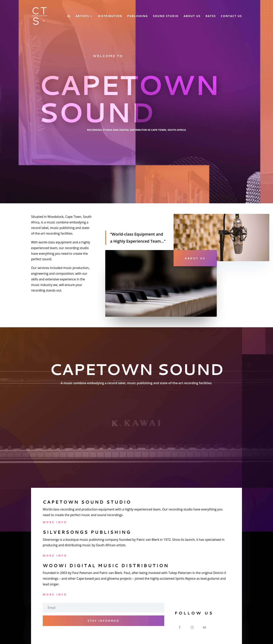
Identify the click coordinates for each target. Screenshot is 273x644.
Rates (211, 16)
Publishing (138, 16)
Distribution (110, 16)
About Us (192, 16)
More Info (55, 522)
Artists (82, 16)
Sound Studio (166, 16)
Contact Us (231, 16)
